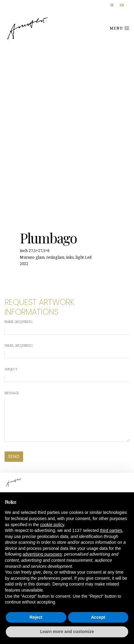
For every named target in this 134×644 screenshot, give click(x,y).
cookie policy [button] (52, 525)
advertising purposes (42, 554)
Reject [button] (36, 617)
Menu (120, 28)
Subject (67, 375)
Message (67, 416)
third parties (111, 530)
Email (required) (67, 351)
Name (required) (67, 327)
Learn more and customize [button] (67, 632)
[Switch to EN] (122, 6)
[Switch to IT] (112, 6)
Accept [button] (98, 617)
